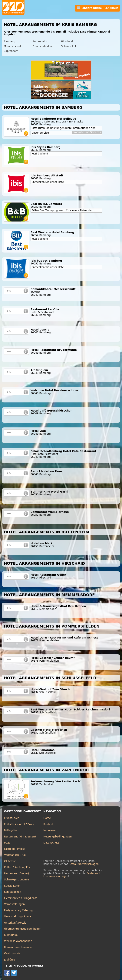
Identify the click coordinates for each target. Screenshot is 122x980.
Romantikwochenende (18, 947)
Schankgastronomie (17, 880)
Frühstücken (12, 818)
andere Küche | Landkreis (97, 8)
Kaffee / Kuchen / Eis (17, 867)
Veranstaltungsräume (18, 916)
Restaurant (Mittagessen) (20, 837)
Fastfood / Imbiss (15, 849)
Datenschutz (51, 843)
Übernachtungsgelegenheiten (23, 929)
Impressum (50, 830)
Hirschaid (67, 42)
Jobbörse (10, 960)
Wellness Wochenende (18, 941)
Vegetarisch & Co (15, 855)
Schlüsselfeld (69, 46)
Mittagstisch (12, 830)
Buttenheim (40, 42)
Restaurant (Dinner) (17, 874)
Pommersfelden (42, 46)
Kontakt (48, 824)
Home (47, 818)
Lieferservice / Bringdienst (21, 898)
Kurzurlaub (11, 935)
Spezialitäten (12, 886)
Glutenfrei (10, 861)
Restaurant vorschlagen (84, 864)
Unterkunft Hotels (15, 923)
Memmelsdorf (12, 46)
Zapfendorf (11, 51)
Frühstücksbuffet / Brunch (20, 824)
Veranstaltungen (14, 904)
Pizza (7, 843)
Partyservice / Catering (18, 910)
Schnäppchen (13, 892)
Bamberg (9, 42)
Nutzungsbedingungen (58, 837)
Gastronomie (12, 953)
